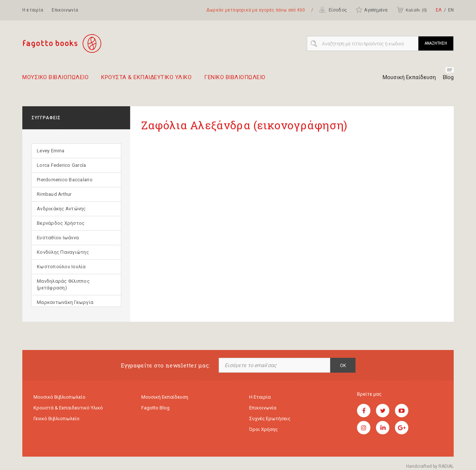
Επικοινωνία (65, 10)
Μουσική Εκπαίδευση (409, 77)
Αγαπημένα (372, 10)
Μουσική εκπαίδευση (165, 397)
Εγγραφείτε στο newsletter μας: (165, 365)
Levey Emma (51, 151)
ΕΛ (439, 10)
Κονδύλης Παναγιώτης (63, 252)
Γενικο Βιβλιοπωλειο (235, 80)
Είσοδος (333, 10)
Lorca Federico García (61, 165)
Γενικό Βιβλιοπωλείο (57, 419)
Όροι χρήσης (263, 429)
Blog (448, 77)
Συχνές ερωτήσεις (270, 419)
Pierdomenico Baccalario (65, 180)
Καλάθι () (412, 10)
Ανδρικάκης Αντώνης (61, 209)
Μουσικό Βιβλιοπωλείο (59, 397)
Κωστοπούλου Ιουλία (61, 267)
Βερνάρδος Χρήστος (61, 223)
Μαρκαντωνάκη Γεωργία (65, 302)
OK (343, 366)
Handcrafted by (430, 466)
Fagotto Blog (155, 408)
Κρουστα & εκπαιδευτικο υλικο (146, 80)
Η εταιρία (33, 10)
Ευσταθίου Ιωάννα (58, 238)
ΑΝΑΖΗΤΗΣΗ (436, 43)
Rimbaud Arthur (54, 194)
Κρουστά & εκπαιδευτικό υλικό (68, 408)
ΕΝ (451, 10)
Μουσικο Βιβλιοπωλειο (55, 80)
